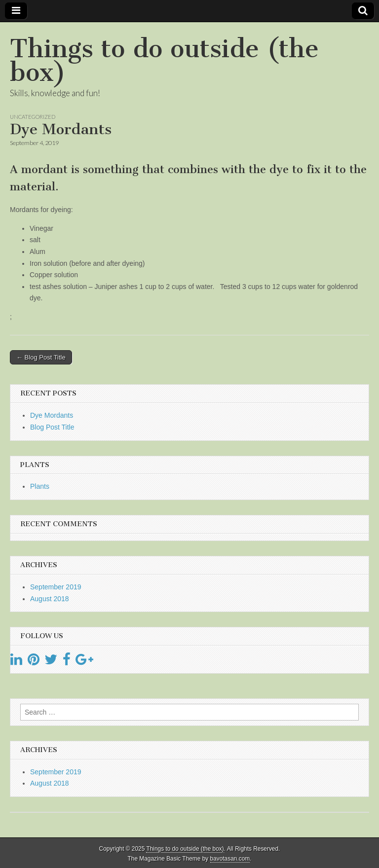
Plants (40, 486)
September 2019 (56, 587)
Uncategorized (33, 117)
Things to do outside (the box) (164, 60)
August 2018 (50, 599)
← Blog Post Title (41, 357)
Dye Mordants (52, 415)
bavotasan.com (230, 859)
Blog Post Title (52, 427)
